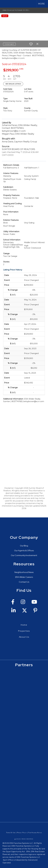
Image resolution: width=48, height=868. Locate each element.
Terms (8, 833)
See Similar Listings (13, 84)
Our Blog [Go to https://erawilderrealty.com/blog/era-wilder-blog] (24, 546)
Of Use (13, 833)
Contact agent (9, 44)
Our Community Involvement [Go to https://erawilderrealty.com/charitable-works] (24, 555)
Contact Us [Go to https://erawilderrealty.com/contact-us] (24, 582)
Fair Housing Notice (35, 833)
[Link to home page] (4, 4)
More (41, 4)
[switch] (31, 44)
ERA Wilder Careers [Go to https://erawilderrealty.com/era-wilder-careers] (24, 577)
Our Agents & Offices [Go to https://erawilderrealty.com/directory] (24, 551)
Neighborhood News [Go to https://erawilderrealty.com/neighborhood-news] (24, 572)
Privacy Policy (22, 833)
